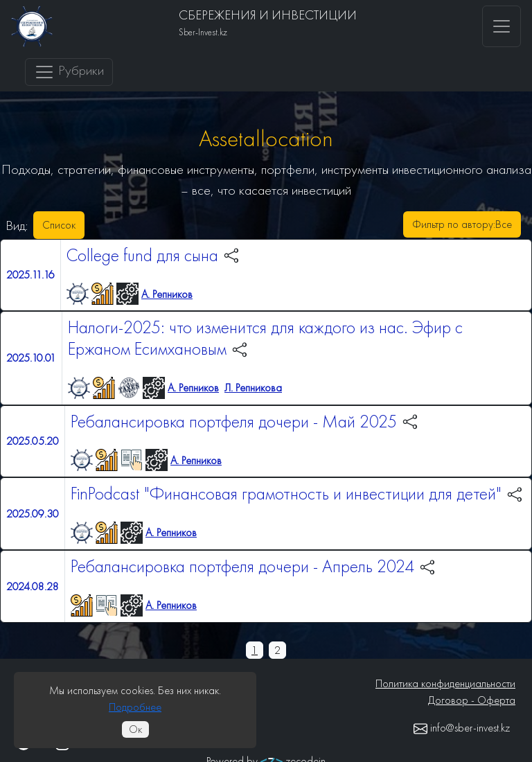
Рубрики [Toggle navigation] (69, 72)
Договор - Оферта (472, 700)
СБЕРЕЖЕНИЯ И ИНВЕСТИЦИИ (268, 15)
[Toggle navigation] (502, 26)
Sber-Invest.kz (203, 32)
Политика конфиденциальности (445, 683)
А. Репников (167, 294)
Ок (135, 729)
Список (59, 225)
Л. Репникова (253, 388)
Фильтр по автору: (462, 224)
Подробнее (135, 707)
